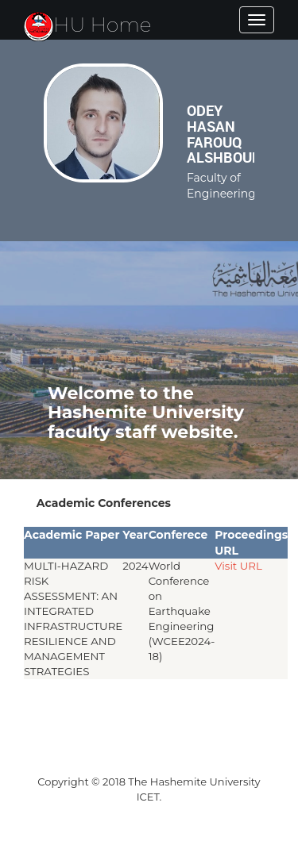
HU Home (88, 25)
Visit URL (238, 566)
